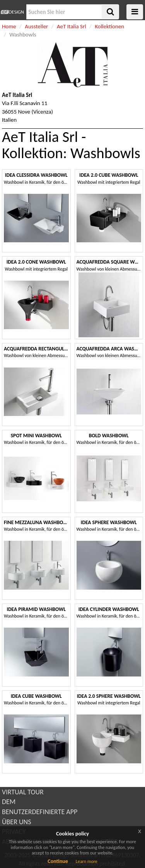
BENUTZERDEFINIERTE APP (40, 812)
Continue (58, 861)
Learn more (87, 861)
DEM (9, 802)
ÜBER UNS (16, 822)
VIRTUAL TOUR (23, 792)
